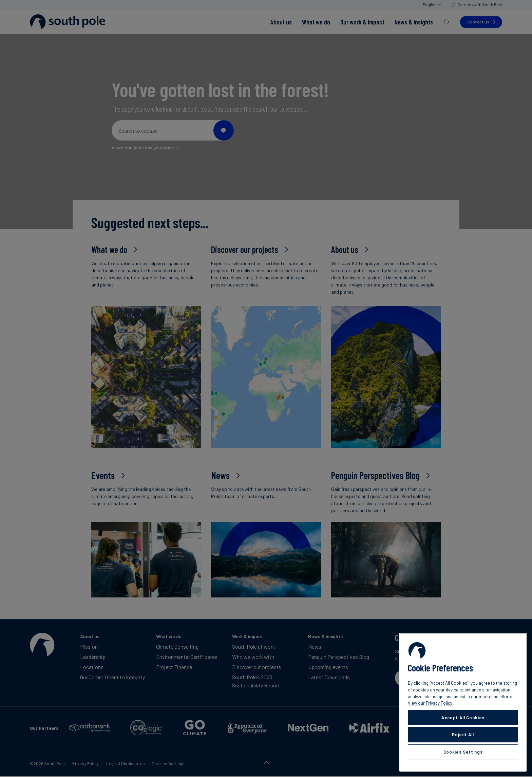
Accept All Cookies (463, 718)
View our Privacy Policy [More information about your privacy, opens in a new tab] (430, 703)
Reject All (463, 735)
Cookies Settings (463, 752)
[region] (463, 702)
